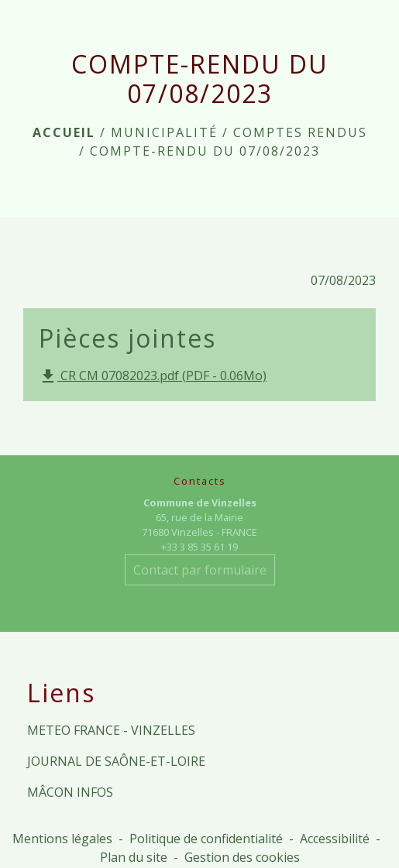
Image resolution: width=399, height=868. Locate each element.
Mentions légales (62, 839)
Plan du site (134, 857)
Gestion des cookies (242, 857)
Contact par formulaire (200, 570)
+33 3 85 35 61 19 (199, 547)
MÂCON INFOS (70, 792)
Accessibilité (335, 839)
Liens (61, 693)
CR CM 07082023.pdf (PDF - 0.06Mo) (153, 377)
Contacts (200, 481)
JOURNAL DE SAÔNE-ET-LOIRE (116, 761)
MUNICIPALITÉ (164, 132)
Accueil (64, 132)
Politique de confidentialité (206, 839)
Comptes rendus (300, 132)
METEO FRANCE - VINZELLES (111, 730)
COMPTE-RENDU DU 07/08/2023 (205, 151)
